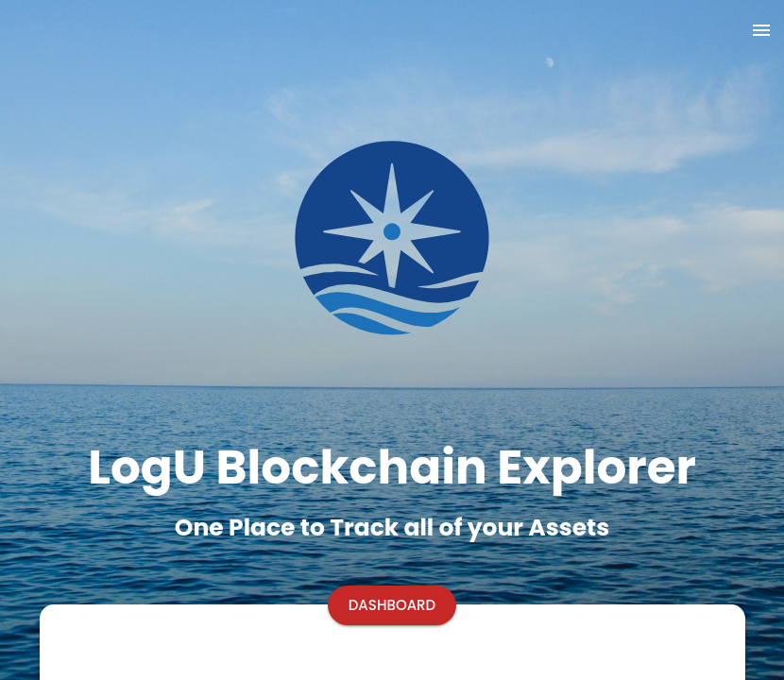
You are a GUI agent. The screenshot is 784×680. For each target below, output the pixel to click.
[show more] (761, 30)
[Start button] (392, 605)
